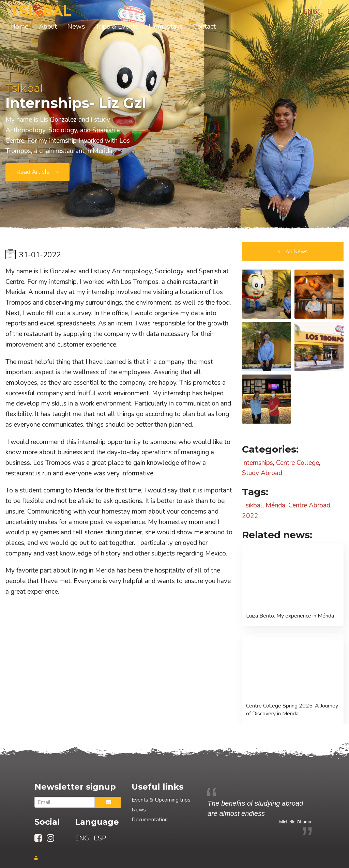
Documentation (150, 820)
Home (19, 26)
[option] (259, 812)
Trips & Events (117, 26)
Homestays (166, 26)
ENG (310, 12)
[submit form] (37, 172)
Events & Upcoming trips (161, 800)
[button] (293, 252)
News (76, 26)
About (48, 26)
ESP (333, 12)
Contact (204, 26)
